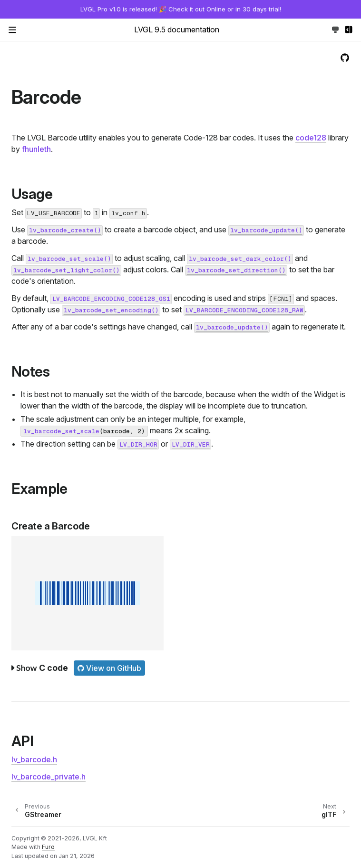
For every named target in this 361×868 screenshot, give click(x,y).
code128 (311, 138)
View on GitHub (109, 668)
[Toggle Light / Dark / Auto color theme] (335, 30)
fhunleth (36, 149)
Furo (48, 847)
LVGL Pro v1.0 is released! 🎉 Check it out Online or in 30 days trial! (181, 9)
